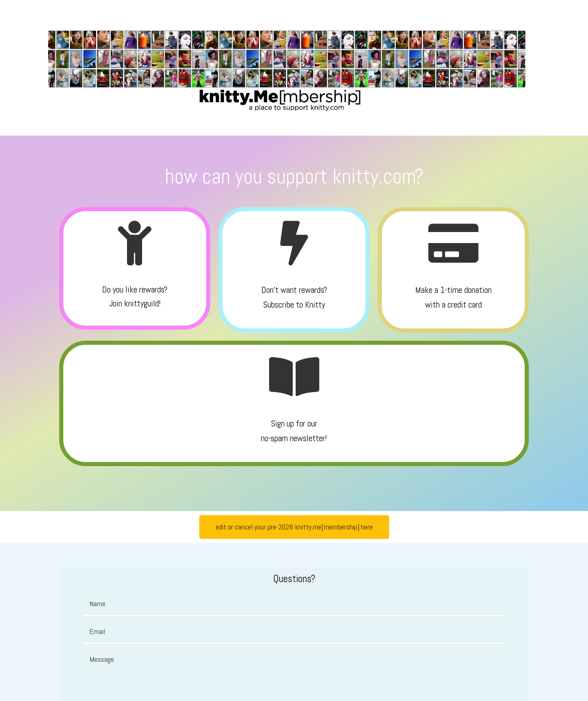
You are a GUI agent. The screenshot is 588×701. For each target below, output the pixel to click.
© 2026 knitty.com (294, 682)
